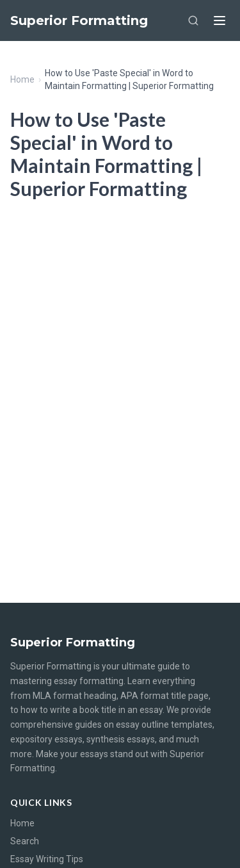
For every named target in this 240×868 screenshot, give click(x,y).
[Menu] (220, 20)
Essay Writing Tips (47, 859)
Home (22, 79)
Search (25, 841)
